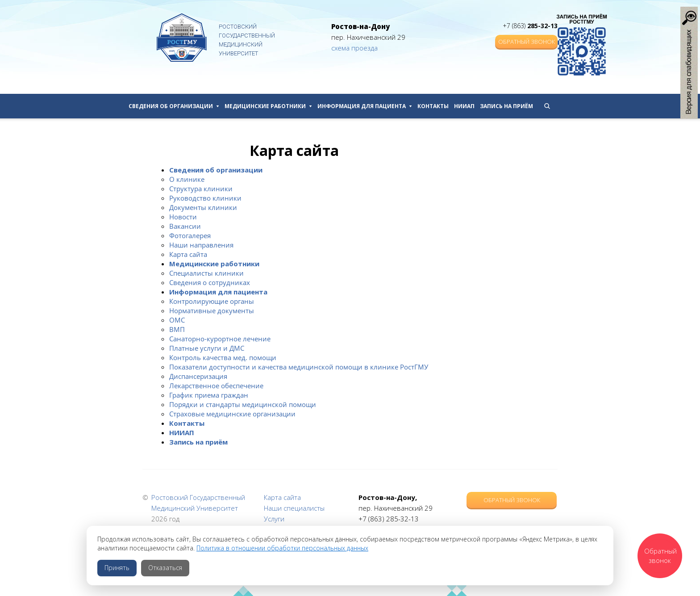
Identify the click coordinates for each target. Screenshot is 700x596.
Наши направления (201, 245)
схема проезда (354, 48)
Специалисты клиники (206, 273)
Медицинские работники (268, 106)
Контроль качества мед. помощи (223, 357)
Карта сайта (188, 254)
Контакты (433, 106)
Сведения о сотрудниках (210, 282)
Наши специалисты (294, 508)
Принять (117, 568)
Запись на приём (506, 106)
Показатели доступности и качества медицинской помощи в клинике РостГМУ (299, 367)
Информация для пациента (365, 106)
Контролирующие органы (212, 301)
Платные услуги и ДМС (207, 348)
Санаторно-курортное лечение (220, 339)
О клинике (187, 179)
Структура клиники (201, 189)
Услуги (274, 519)
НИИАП (464, 106)
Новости (183, 217)
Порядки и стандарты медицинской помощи (243, 404)
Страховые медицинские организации (232, 414)
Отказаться (165, 568)
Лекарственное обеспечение (216, 386)
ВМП (177, 329)
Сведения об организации (174, 106)
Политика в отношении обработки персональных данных (282, 548)
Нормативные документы (212, 311)
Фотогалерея (190, 235)
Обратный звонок (527, 42)
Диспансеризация (198, 376)
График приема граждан (209, 395)
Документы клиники (203, 207)
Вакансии (185, 226)
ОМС (177, 320)
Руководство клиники (205, 198)
